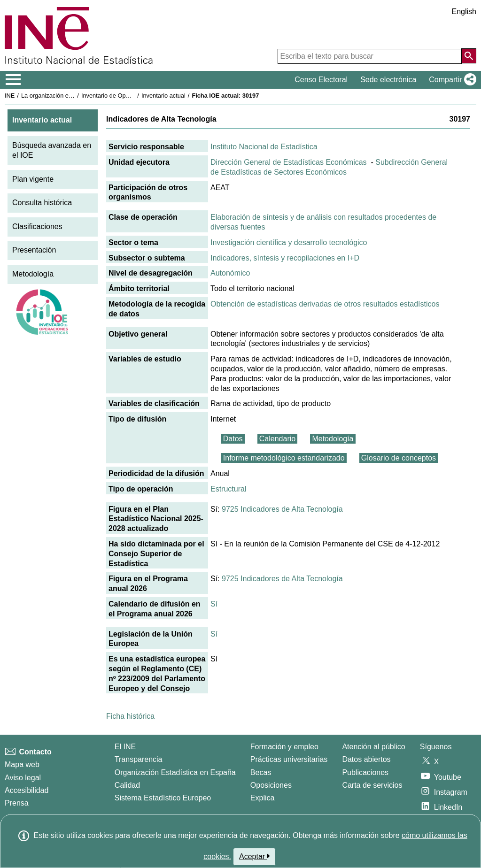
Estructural (228, 489)
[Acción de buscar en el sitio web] (469, 56)
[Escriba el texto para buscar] (370, 56)
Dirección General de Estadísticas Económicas (289, 162)
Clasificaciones (37, 227)
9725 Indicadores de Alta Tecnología (282, 509)
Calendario (277, 439)
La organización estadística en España (73, 96)
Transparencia (139, 759)
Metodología (33, 274)
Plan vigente (33, 179)
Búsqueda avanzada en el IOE (52, 150)
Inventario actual (163, 96)
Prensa (17, 803)
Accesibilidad (27, 790)
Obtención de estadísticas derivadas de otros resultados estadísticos (325, 304)
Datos (233, 439)
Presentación (34, 250)
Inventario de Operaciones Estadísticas (134, 96)
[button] (451, 80)
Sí (214, 604)
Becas (261, 772)
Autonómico (230, 273)
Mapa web (22, 764)
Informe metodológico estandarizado (284, 458)
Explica (263, 798)
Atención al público (373, 747)
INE (10, 96)
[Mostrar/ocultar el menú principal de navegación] (13, 80)
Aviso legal (23, 778)
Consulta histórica (42, 203)
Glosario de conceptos (399, 458)
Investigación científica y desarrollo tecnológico (289, 242)
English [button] (464, 12)
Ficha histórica (130, 716)
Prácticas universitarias (289, 759)
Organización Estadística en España (175, 772)
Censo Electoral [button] (321, 80)
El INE (125, 747)
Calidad (127, 785)
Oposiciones (271, 785)
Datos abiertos (366, 759)
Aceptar (254, 856)
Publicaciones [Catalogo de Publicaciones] (365, 772)
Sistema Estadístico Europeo (163, 798)
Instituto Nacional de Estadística (264, 147)
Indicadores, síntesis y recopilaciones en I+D (285, 258)
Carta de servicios (372, 785)
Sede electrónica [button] (388, 80)
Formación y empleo (284, 747)
